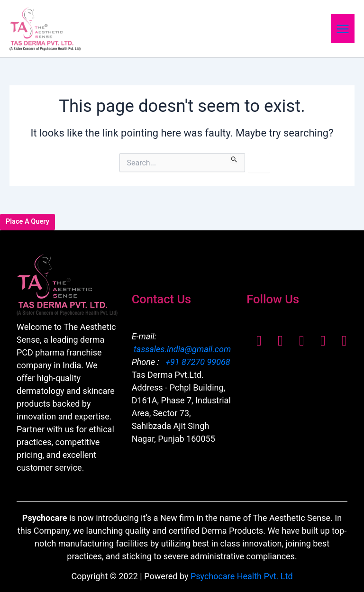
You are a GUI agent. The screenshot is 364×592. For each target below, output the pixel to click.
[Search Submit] (234, 158)
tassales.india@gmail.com (182, 349)
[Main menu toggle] (343, 28)
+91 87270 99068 (197, 362)
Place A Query (27, 221)
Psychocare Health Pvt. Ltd (242, 576)
